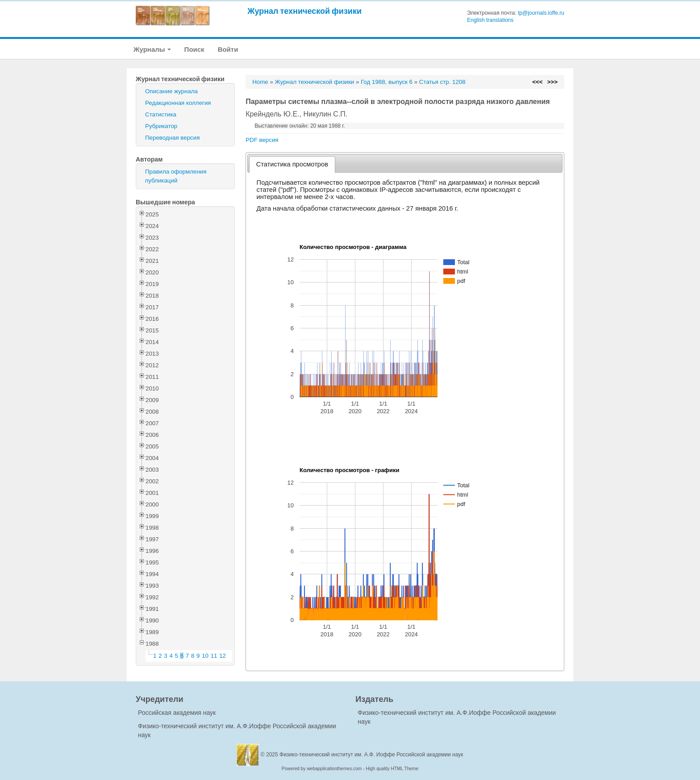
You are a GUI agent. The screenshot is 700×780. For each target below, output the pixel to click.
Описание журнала (171, 91)
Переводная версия (172, 138)
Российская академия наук (177, 713)
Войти (228, 49)
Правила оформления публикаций (176, 176)
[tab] (292, 164)
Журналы (152, 49)
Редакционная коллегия (178, 103)
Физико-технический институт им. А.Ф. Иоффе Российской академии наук (371, 755)
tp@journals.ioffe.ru (541, 13)
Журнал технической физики (304, 11)
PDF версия (262, 140)
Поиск (194, 49)
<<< (537, 82)
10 (205, 656)
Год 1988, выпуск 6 (387, 82)
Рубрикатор (161, 126)
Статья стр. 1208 (442, 82)
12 (223, 656)
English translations (490, 20)
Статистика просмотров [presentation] (292, 164)
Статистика (161, 114)
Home (260, 82)
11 (214, 656)
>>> (552, 82)
